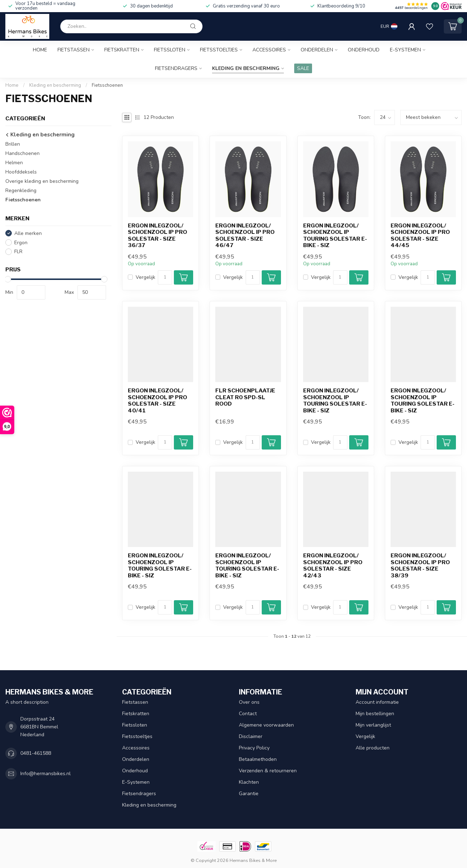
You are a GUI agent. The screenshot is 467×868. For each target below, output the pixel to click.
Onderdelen (317, 50)
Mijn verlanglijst (373, 725)
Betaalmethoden (258, 759)
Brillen (13, 144)
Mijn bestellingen (375, 714)
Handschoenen (22, 153)
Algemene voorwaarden (266, 725)
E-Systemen (405, 50)
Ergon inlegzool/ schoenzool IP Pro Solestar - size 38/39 (420, 565)
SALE (303, 68)
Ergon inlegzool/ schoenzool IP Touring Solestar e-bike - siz (335, 235)
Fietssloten (170, 50)
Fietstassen (74, 50)
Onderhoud (364, 50)
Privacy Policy (254, 748)
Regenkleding (21, 190)
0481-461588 (36, 753)
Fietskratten (122, 50)
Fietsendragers (176, 68)
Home (40, 50)
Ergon (21, 243)
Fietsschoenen (107, 85)
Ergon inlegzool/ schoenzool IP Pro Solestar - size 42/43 (333, 565)
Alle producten (373, 748)
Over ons (249, 702)
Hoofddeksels (21, 172)
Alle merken (28, 233)
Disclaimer (251, 736)
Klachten (249, 782)
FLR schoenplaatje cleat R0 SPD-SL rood (245, 397)
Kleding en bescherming (246, 68)
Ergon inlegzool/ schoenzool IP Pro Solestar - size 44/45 (420, 235)
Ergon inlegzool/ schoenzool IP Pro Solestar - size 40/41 (157, 400)
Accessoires (269, 50)
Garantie (249, 794)
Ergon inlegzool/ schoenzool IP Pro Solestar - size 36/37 (157, 235)
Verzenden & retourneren (268, 771)
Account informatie (377, 702)
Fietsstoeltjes (219, 50)
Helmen (14, 163)
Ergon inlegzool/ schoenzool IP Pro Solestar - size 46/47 (245, 235)
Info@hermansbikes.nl (46, 774)
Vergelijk (145, 277)
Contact (248, 714)
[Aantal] (165, 277)
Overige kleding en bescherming (42, 181)
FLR (18, 252)
